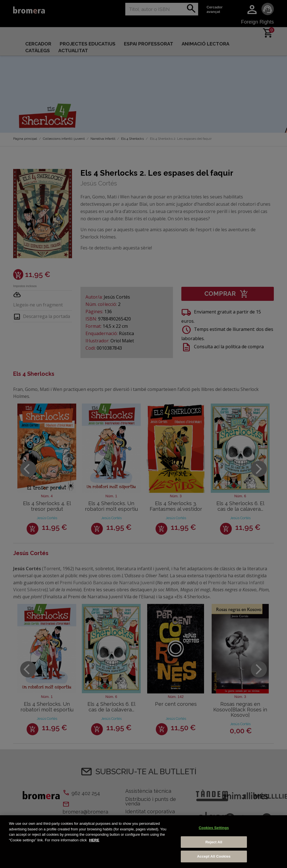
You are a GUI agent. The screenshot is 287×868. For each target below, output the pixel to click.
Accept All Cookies (214, 856)
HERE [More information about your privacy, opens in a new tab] (94, 840)
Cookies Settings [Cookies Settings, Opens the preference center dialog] (214, 828)
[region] (143, 842)
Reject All (214, 842)
